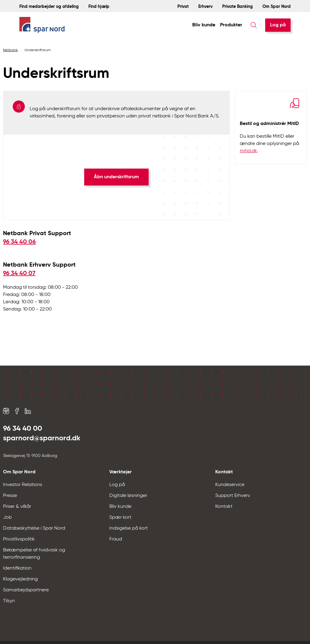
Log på (278, 25)
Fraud (116, 539)
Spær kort (120, 517)
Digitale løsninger (128, 496)
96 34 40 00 (23, 429)
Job (7, 517)
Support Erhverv (233, 496)
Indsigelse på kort (129, 528)
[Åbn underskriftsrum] (116, 177)
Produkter (231, 25)
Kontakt (224, 507)
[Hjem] (42, 25)
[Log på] (278, 25)
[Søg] (254, 25)
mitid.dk (248, 151)
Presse (10, 496)
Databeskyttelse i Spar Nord (34, 528)
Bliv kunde (204, 25)
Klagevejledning (20, 579)
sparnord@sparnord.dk (42, 438)
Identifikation (17, 568)
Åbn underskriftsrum (116, 177)
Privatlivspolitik (19, 539)
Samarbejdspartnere (26, 590)
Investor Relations (23, 485)
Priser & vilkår (17, 507)
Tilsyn (9, 601)
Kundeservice (230, 485)
